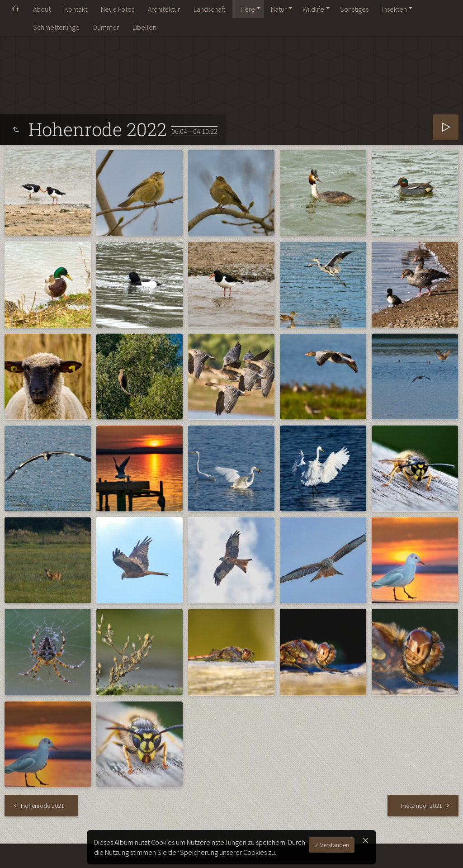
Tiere (247, 9)
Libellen (144, 27)
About (42, 9)
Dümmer (106, 27)
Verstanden (334, 845)
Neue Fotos (118, 9)
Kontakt (76, 9)
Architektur (164, 9)
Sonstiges (354, 9)
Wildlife (313, 9)
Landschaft (210, 9)
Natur (279, 9)
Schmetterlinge (56, 27)
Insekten (394, 9)
